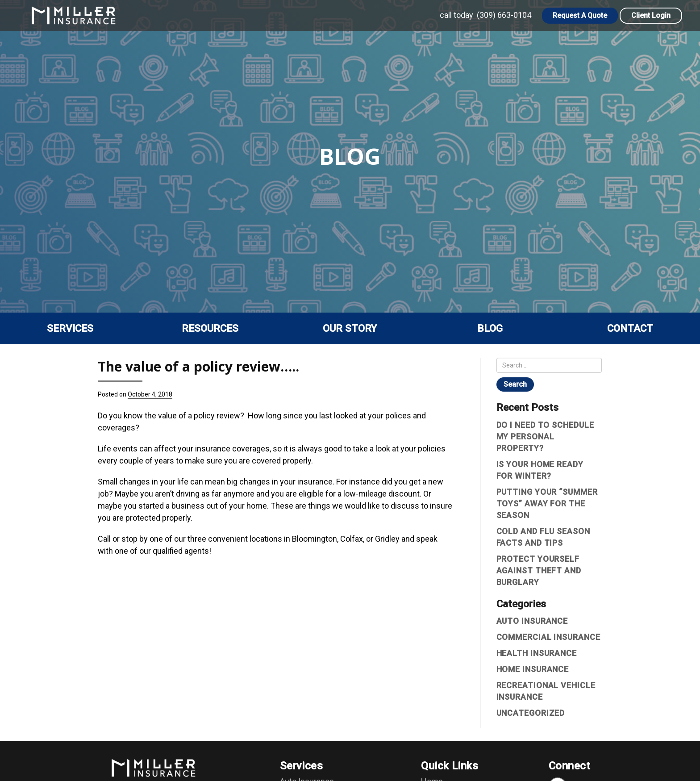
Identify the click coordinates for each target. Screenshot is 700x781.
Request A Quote (580, 15)
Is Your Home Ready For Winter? (540, 470)
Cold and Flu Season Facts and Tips (543, 537)
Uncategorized (531, 713)
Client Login (651, 15)
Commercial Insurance (548, 637)
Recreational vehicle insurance (546, 691)
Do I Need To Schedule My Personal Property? (545, 436)
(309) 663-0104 (504, 15)
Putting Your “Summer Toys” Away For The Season (547, 503)
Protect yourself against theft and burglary (539, 570)
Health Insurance (537, 653)
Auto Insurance (532, 621)
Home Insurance (533, 669)
